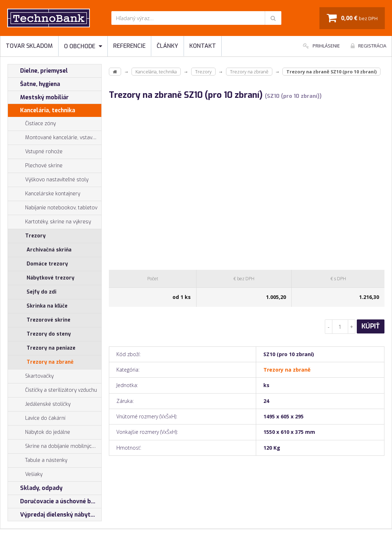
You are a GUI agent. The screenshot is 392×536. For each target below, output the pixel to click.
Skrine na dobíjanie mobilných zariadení (55, 446)
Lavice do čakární (37, 418)
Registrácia (368, 46)
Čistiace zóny (32, 124)
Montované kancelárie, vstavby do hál (55, 138)
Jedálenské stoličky (39, 404)
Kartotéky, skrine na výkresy (49, 222)
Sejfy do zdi (41, 292)
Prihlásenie (321, 46)
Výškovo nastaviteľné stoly (48, 180)
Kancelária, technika (41, 110)
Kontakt (203, 46)
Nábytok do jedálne (39, 432)
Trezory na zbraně (50, 362)
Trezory (27, 236)
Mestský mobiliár (38, 97)
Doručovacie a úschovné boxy (54, 501)
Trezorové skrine (49, 320)
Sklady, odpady (35, 488)
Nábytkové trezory (50, 278)
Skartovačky (31, 376)
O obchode (83, 46)
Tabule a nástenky (38, 460)
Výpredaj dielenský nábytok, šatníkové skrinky (55, 515)
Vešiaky (25, 474)
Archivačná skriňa (49, 250)
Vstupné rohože (35, 152)
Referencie (129, 46)
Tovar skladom (29, 46)
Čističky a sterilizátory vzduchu (52, 390)
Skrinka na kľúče (47, 306)
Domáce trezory (47, 264)
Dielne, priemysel (38, 71)
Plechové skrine (35, 166)
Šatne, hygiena (34, 84)
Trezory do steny (49, 334)
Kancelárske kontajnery (44, 194)
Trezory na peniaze (51, 348)
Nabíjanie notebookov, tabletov (53, 208)
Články (167, 46)
